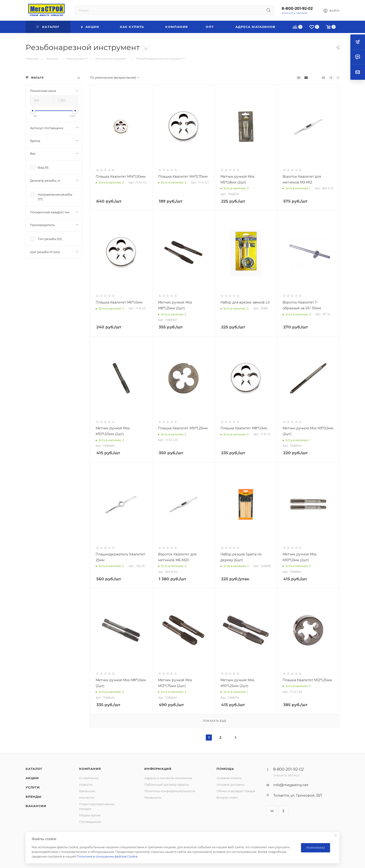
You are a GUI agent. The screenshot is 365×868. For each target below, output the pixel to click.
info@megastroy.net (291, 785)
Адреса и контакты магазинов (168, 778)
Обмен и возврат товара (236, 791)
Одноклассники (283, 811)
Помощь (225, 769)
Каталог (34, 769)
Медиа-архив (90, 815)
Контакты (87, 798)
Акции (32, 778)
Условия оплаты (229, 778)
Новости (86, 785)
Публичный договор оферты (167, 785)
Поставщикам (90, 822)
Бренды (34, 797)
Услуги (33, 787)
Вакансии (36, 806)
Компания (90, 769)
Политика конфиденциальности (170, 791)
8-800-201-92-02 (297, 8)
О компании (89, 778)
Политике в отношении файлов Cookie (107, 856)
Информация (158, 769)
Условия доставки (231, 785)
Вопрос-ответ (227, 798)
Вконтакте (272, 811)
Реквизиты (153, 798)
